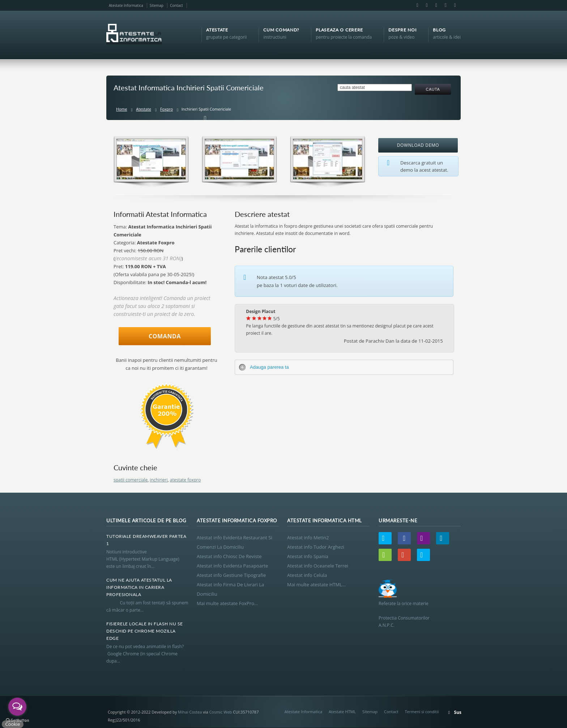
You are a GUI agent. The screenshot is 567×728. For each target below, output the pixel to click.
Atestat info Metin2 (308, 538)
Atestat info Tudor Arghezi (316, 547)
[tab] (344, 367)
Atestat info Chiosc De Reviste (229, 556)
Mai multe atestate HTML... (316, 584)
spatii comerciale (131, 480)
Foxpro (167, 109)
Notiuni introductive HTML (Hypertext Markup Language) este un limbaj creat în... (143, 559)
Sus (458, 712)
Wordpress (385, 555)
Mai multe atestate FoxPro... (227, 603)
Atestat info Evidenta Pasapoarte (232, 566)
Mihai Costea (190, 712)
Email (427, 5)
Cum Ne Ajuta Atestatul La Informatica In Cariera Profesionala (139, 587)
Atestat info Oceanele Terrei (318, 566)
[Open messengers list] (17, 707)
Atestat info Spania (308, 556)
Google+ (445, 5)
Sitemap (157, 5)
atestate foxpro (185, 480)
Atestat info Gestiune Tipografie (231, 575)
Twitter (385, 538)
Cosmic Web (220, 712)
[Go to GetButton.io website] (17, 721)
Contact (176, 5)
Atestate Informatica (126, 5)
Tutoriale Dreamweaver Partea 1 (146, 540)
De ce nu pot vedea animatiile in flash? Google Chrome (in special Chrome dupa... (146, 654)
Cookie (12, 724)
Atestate (144, 109)
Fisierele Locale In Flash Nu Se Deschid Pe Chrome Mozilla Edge (145, 631)
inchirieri (159, 480)
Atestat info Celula (307, 575)
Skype (455, 5)
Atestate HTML (342, 712)
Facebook (417, 5)
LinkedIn (436, 5)
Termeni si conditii (422, 712)
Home (122, 109)
